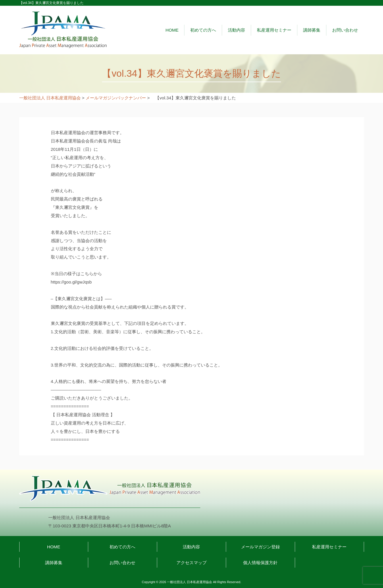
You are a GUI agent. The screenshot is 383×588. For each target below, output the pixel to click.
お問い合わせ (345, 30)
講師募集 (312, 30)
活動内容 (236, 30)
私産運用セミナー (274, 30)
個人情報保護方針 (260, 563)
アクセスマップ (191, 563)
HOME (172, 30)
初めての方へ (203, 30)
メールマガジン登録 (260, 547)
